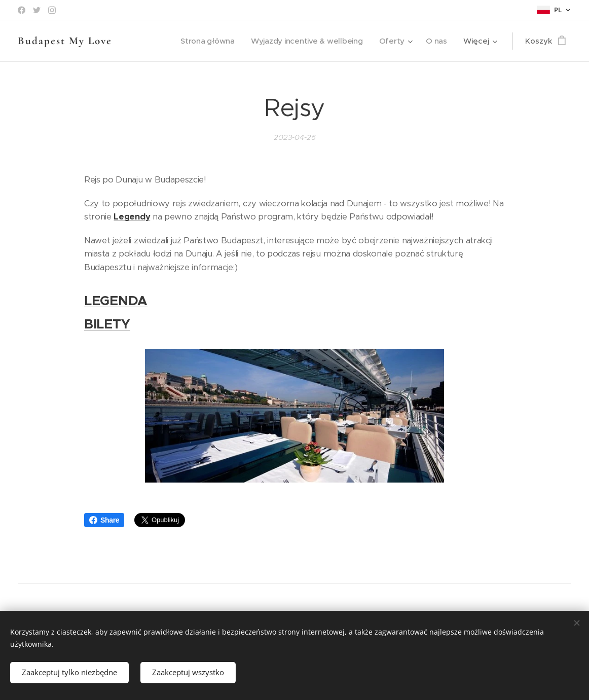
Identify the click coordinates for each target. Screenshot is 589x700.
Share (104, 520)
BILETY (107, 324)
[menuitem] (205, 41)
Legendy (132, 217)
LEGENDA (116, 301)
